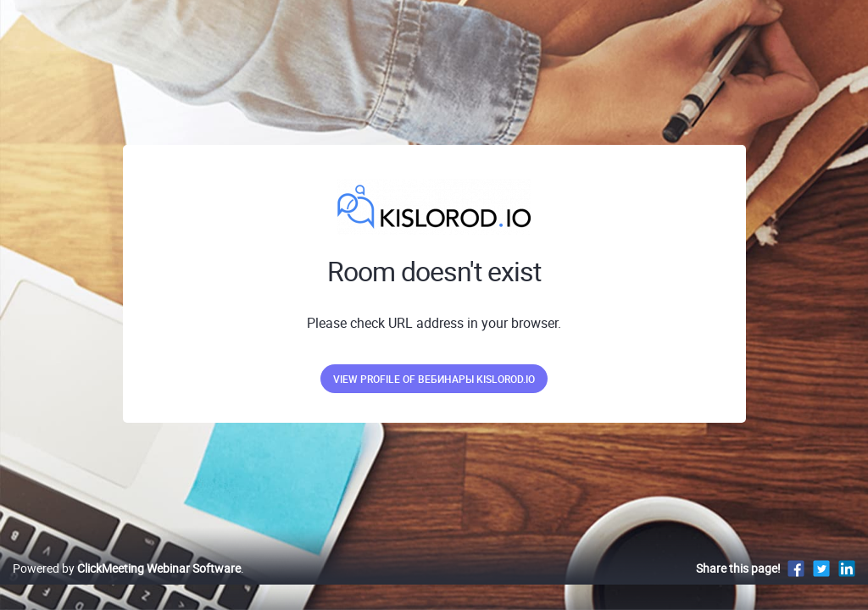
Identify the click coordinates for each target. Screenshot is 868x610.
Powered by (127, 586)
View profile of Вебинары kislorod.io (434, 379)
